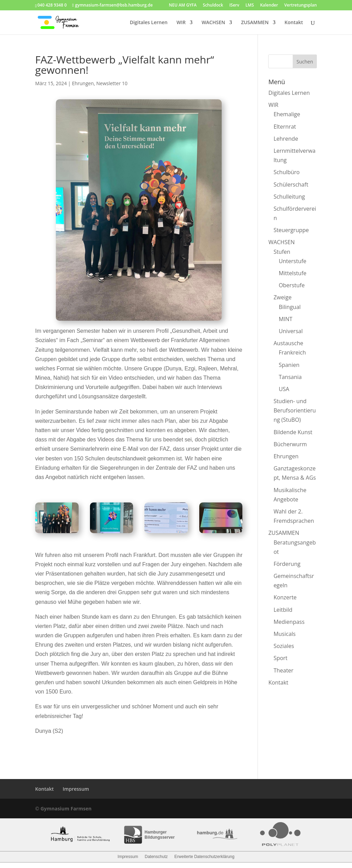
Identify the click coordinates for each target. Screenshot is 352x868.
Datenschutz (156, 857)
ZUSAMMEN (255, 23)
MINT (285, 319)
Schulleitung (289, 197)
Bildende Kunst (293, 432)
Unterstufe (292, 261)
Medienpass (289, 622)
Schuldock (213, 6)
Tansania (290, 377)
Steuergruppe (291, 230)
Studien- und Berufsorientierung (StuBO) (295, 410)
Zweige (282, 297)
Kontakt (294, 23)
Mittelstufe (292, 273)
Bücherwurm (290, 444)
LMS (250, 6)
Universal (291, 331)
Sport (280, 658)
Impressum (76, 789)
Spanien (289, 365)
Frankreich (292, 352)
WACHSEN (213, 23)
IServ (234, 6)
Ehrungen (83, 83)
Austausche (288, 343)
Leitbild (283, 610)
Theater (283, 670)
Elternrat (285, 127)
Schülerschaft (291, 184)
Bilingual (290, 307)
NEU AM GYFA (183, 6)
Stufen (282, 252)
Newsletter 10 (112, 83)
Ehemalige (287, 114)
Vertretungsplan (301, 6)
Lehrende (286, 139)
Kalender (269, 6)
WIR (181, 23)
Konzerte (285, 597)
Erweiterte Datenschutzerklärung (204, 857)
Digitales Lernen (148, 23)
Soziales (284, 646)
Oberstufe (291, 285)
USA (284, 389)
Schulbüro (286, 172)
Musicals (284, 634)
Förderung (287, 564)
